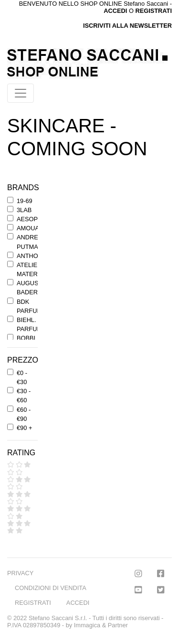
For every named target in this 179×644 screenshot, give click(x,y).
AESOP (27, 219)
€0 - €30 (22, 377)
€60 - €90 (24, 414)
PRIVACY (20, 573)
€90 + (24, 428)
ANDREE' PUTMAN (30, 242)
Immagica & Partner (101, 625)
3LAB (24, 210)
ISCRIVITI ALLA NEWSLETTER (127, 26)
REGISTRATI (153, 11)
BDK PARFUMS (32, 306)
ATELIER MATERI (29, 269)
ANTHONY (32, 256)
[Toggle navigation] (21, 93)
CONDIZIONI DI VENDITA (51, 588)
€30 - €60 (24, 396)
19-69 (25, 201)
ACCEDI (78, 603)
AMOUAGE (32, 228)
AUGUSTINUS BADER (37, 288)
